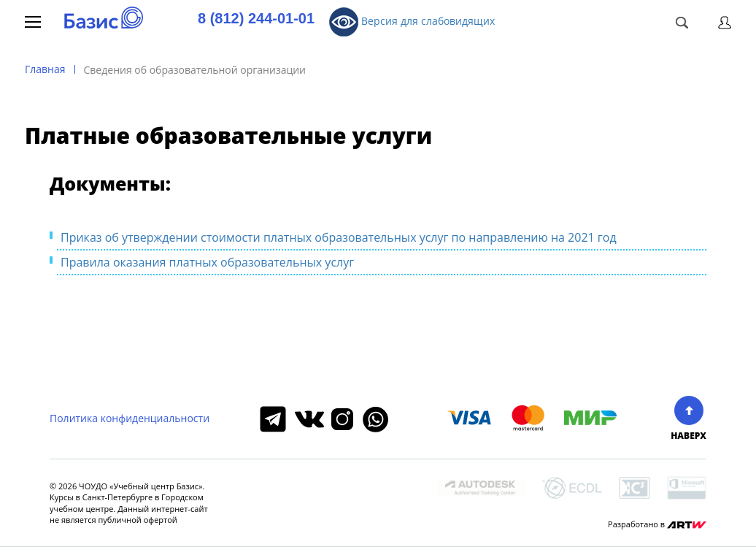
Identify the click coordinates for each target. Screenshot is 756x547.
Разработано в (657, 524)
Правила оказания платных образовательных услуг (207, 262)
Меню (33, 22)
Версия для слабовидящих (412, 22)
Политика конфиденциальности (130, 418)
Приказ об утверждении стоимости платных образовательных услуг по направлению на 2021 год (339, 237)
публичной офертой (137, 520)
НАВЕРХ (688, 418)
